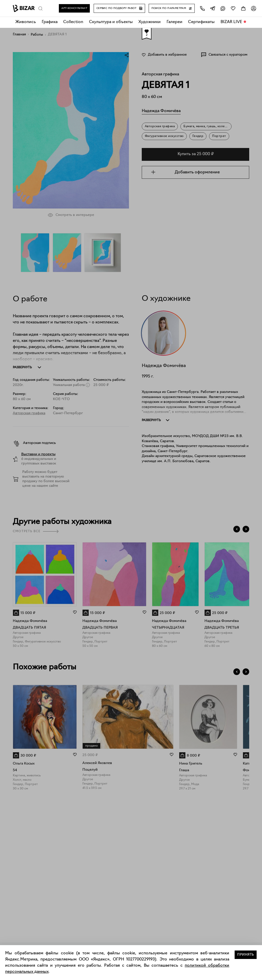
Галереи (174, 22)
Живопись (26, 22)
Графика (50, 22)
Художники (150, 22)
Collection (73, 22)
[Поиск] (40, 8)
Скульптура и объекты (111, 22)
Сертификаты (201, 22)
